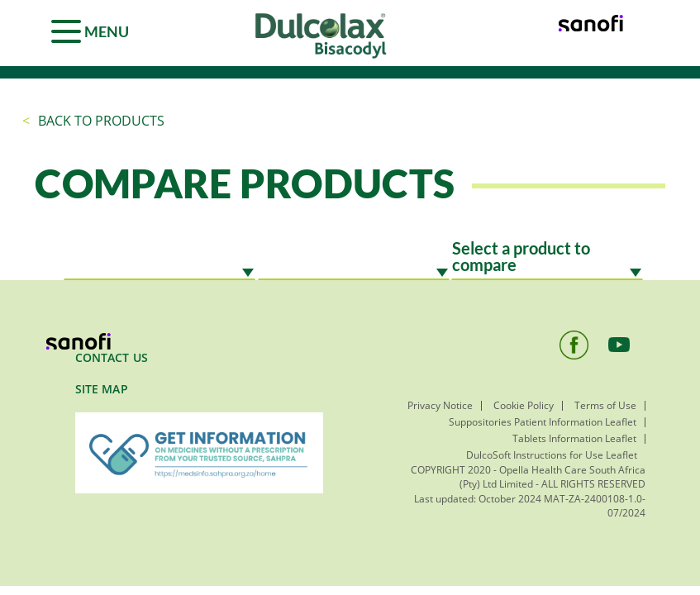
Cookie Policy (524, 405)
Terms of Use (605, 405)
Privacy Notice (440, 405)
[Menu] (93, 28)
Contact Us (112, 357)
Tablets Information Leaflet (574, 438)
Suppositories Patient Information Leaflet (543, 422)
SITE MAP (102, 389)
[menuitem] (199, 365)
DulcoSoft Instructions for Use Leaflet (552, 455)
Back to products (101, 121)
